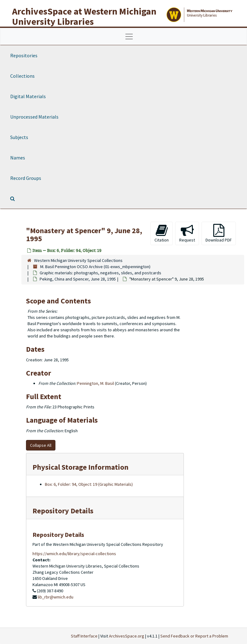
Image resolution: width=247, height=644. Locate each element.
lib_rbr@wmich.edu (56, 597)
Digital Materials (28, 96)
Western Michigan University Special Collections (78, 260)
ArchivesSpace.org (127, 636)
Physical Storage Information (80, 467)
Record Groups (26, 178)
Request (187, 233)
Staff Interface (84, 636)
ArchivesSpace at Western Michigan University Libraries (84, 16)
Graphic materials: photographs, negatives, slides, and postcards (100, 273)
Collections (22, 76)
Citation (162, 233)
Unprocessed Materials (34, 117)
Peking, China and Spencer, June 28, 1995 (78, 279)
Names (18, 158)
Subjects (19, 137)
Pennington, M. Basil (95, 383)
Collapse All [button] (41, 445)
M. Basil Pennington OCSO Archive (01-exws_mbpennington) (95, 267)
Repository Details (63, 511)
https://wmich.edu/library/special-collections (74, 554)
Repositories (24, 55)
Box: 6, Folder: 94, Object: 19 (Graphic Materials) (89, 484)
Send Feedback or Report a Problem (194, 636)
